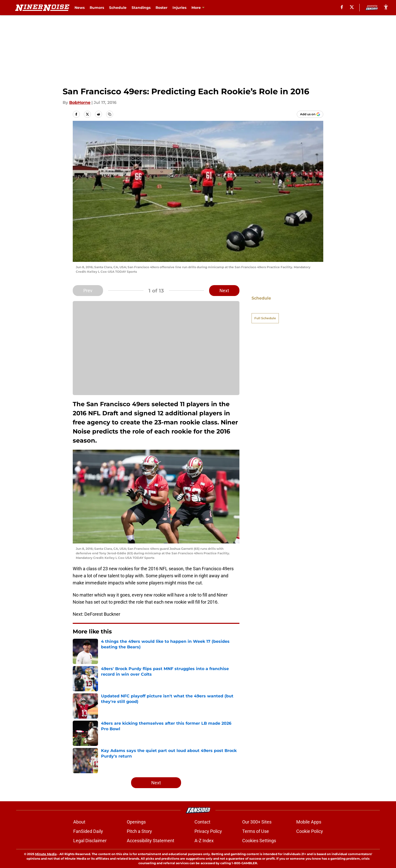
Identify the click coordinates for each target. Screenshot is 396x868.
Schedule (118, 8)
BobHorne (80, 102)
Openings (136, 822)
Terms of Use (256, 831)
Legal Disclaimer (90, 841)
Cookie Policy (310, 831)
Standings (141, 8)
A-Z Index (204, 841)
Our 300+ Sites (257, 822)
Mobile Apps (309, 822)
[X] (352, 7)
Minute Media (46, 854)
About (79, 822)
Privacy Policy (208, 831)
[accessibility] (386, 7)
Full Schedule (265, 309)
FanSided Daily (88, 831)
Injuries (179, 8)
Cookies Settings (259, 841)
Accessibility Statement (151, 841)
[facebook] (342, 7)
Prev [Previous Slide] (88, 291)
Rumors (97, 8)
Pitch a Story (139, 831)
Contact (202, 822)
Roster (162, 8)
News (80, 8)
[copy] (110, 114)
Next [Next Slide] (224, 291)
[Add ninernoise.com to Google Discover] (310, 114)
